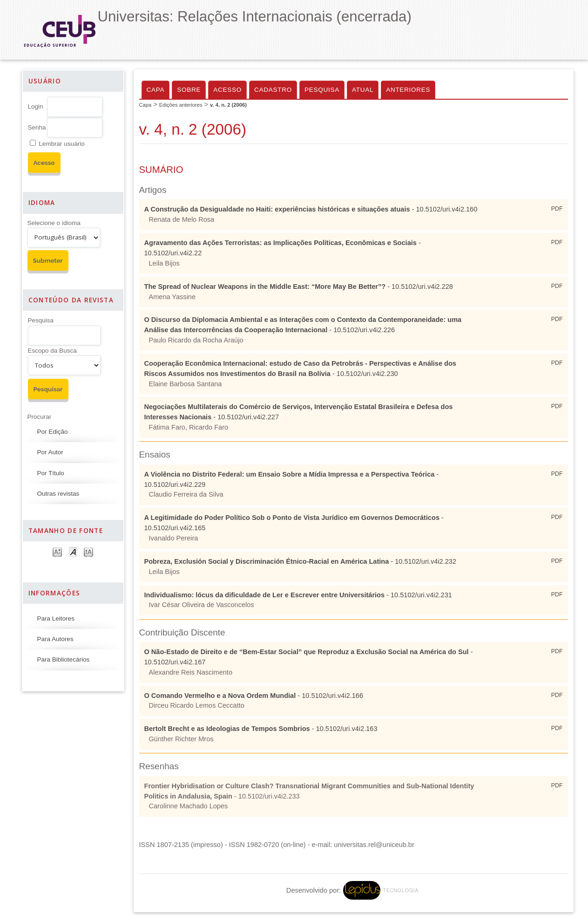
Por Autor (50, 452)
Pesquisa (41, 320)
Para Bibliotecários (64, 659)
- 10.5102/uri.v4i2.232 (301, 561)
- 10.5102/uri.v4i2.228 (299, 287)
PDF (557, 209)
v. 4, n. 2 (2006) (228, 105)
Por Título (51, 473)
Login (36, 106)
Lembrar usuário (61, 144)
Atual (363, 90)
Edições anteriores (181, 105)
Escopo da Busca (52, 351)
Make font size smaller (57, 551)
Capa (156, 90)
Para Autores (55, 639)
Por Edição (53, 432)
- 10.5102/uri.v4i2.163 (261, 729)
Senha (37, 127)
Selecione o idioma (54, 223)
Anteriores (408, 90)
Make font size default (73, 551)
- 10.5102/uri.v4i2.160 (311, 209)
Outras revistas (58, 494)
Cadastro (273, 90)
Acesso (227, 90)
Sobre (189, 90)
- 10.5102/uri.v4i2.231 (298, 595)
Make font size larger (88, 551)
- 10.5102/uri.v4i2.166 (254, 696)
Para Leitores (56, 618)
